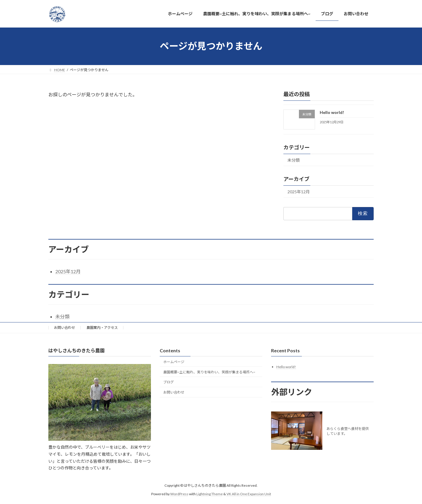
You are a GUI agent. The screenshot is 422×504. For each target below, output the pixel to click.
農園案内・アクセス (102, 328)
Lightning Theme (210, 494)
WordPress (179, 494)
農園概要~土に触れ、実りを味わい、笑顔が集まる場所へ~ (209, 372)
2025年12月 (299, 192)
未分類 (294, 160)
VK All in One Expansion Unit (249, 494)
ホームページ (174, 362)
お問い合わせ (64, 328)
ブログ (169, 382)
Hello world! (332, 112)
